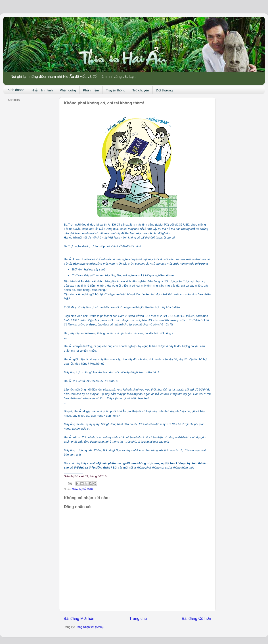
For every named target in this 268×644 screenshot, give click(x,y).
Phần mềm (91, 90)
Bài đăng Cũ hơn (196, 619)
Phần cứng (68, 90)
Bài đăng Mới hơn (79, 619)
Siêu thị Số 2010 (82, 489)
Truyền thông (116, 90)
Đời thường (164, 90)
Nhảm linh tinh (42, 90)
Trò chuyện (141, 90)
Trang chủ (138, 619)
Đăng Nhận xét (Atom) (89, 627)
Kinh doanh (16, 90)
